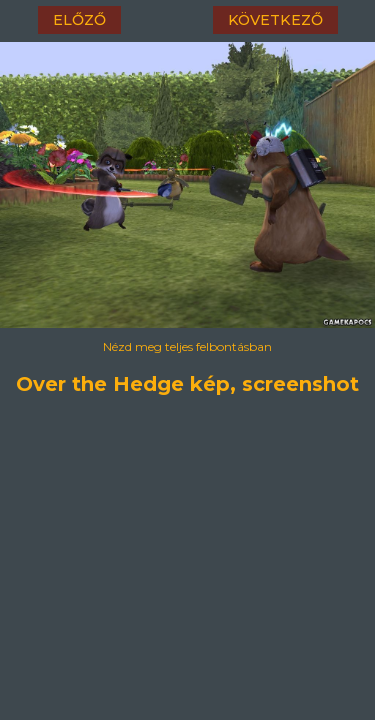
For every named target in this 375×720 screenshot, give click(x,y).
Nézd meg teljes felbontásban (187, 346)
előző (79, 20)
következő (275, 20)
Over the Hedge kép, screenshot (188, 381)
